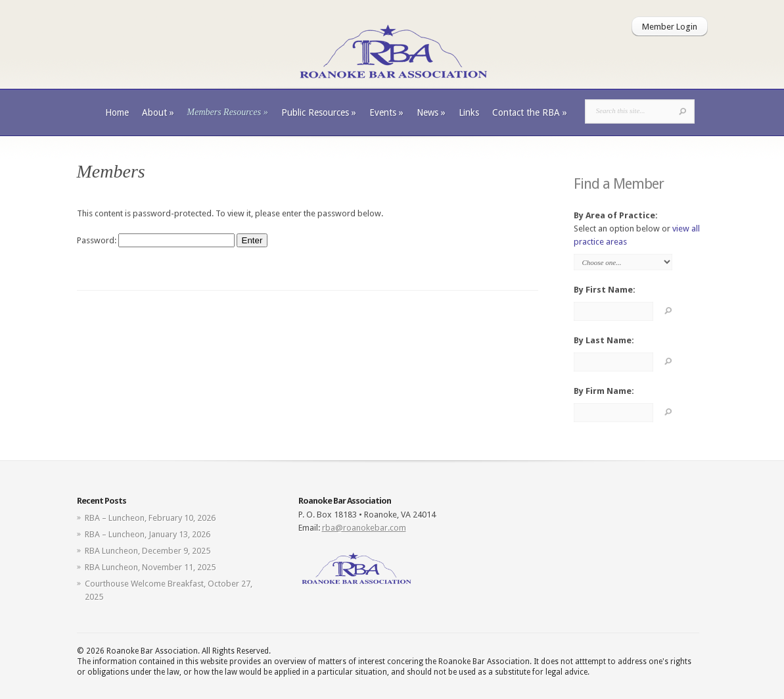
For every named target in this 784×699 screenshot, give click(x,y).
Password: (156, 240)
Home (117, 112)
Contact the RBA (530, 112)
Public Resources (319, 112)
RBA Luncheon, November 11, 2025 (150, 567)
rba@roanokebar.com (364, 528)
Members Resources (228, 112)
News (431, 112)
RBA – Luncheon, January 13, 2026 (148, 534)
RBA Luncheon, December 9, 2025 (148, 551)
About (158, 112)
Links (469, 112)
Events (386, 112)
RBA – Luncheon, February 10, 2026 (150, 518)
